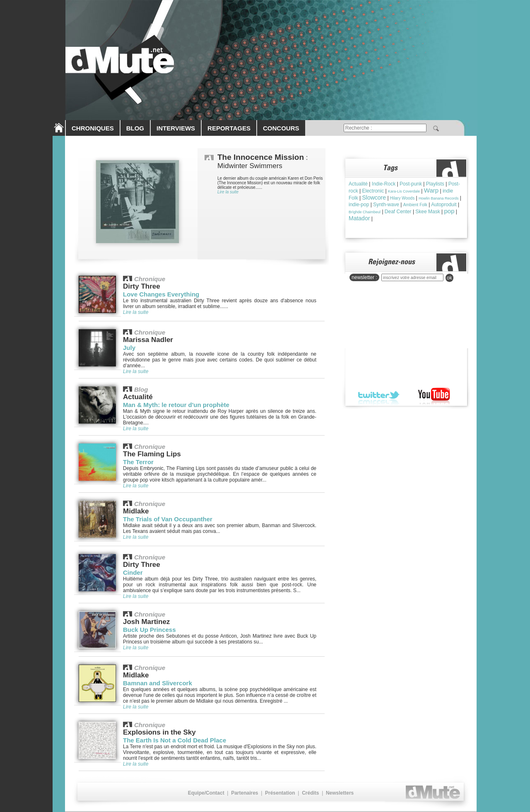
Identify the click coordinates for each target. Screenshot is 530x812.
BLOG (135, 128)
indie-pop (359, 205)
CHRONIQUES (93, 128)
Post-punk (411, 184)
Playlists (435, 184)
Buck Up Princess (149, 630)
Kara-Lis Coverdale (404, 191)
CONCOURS (281, 128)
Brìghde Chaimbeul (365, 212)
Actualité (358, 184)
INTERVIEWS (176, 128)
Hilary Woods (402, 198)
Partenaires (245, 793)
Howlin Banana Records (439, 198)
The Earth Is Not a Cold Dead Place (175, 740)
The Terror (138, 462)
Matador (359, 218)
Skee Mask (428, 212)
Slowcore (374, 198)
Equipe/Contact (206, 793)
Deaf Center (398, 212)
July (129, 348)
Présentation (280, 793)
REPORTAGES (229, 128)
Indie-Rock (384, 184)
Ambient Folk (415, 205)
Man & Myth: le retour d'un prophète (176, 405)
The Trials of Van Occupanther (168, 519)
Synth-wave (386, 205)
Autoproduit (444, 205)
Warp (431, 190)
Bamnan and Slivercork (158, 683)
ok (449, 278)
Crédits (310, 793)
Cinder (133, 572)
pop (449, 211)
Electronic (373, 191)
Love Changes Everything (161, 294)
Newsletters (340, 793)
